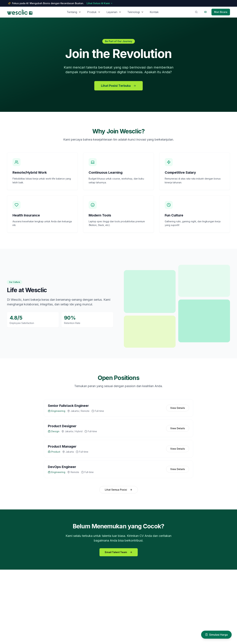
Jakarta (68, 452)
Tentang (72, 12)
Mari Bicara (221, 12)
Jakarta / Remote (78, 411)
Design (54, 431)
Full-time (98, 411)
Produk (92, 12)
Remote (73, 472)
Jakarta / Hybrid (72, 431)
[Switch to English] (206, 12)
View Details (178, 408)
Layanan (112, 12)
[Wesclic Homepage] (20, 12)
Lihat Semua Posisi (119, 490)
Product (54, 452)
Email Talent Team (119, 552)
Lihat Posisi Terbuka (118, 86)
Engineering (57, 411)
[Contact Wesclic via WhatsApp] (221, 12)
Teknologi (134, 12)
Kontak (154, 12)
